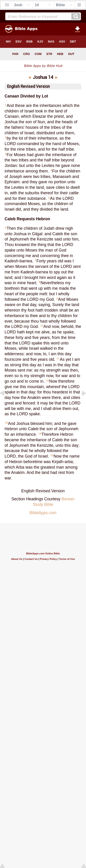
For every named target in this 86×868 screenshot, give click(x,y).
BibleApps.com (43, 513)
